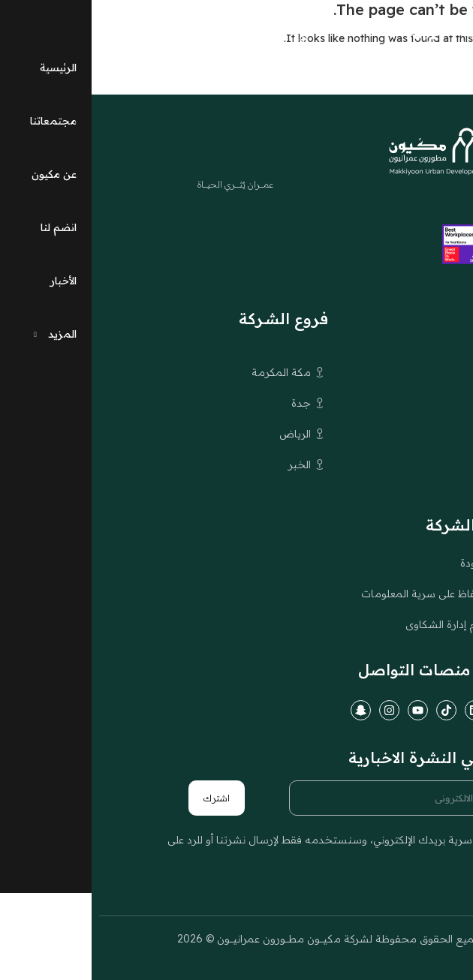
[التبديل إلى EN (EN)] (136, 42)
